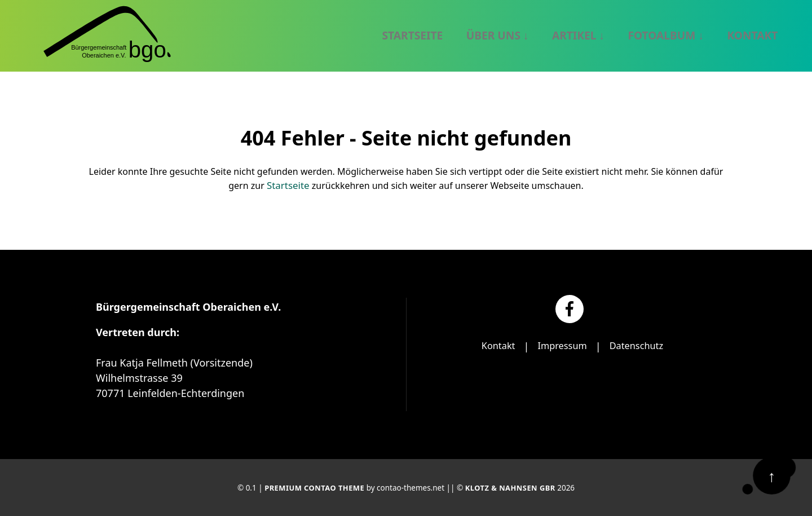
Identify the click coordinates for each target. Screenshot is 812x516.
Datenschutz (640, 345)
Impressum (561, 345)
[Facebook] (570, 308)
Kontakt (493, 345)
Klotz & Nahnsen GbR (512, 487)
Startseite (288, 185)
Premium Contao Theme (312, 487)
